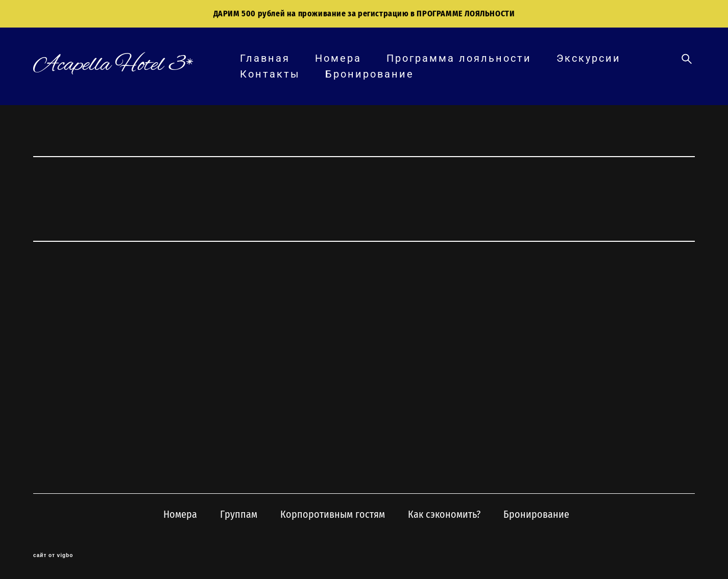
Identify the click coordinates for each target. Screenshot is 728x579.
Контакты (270, 74)
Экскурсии (589, 58)
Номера (338, 58)
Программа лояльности (459, 58)
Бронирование (370, 74)
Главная (265, 58)
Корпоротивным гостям (333, 514)
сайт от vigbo (53, 556)
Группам (239, 514)
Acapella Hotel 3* (114, 65)
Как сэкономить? (444, 514)
